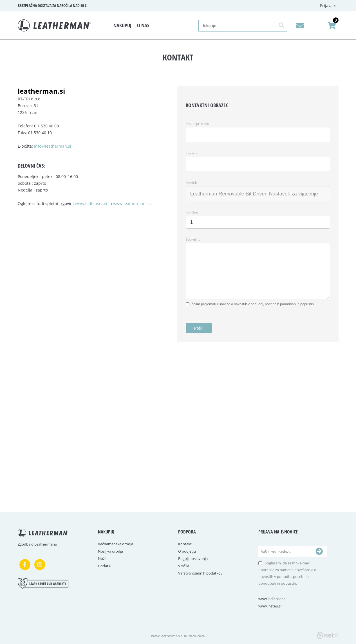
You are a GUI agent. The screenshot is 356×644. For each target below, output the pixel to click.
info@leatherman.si (53, 146)
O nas (143, 25)
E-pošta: (192, 153)
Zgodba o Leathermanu (37, 544)
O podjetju (187, 551)
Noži (102, 559)
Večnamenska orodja (116, 544)
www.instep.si (270, 606)
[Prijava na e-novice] (319, 551)
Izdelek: (192, 183)
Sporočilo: (193, 239)
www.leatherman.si (131, 203)
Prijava (328, 5)
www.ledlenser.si (91, 203)
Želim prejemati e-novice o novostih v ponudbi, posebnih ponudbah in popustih (253, 304)
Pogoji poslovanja (193, 559)
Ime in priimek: (197, 124)
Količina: (192, 212)
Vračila (184, 566)
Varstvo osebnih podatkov (200, 573)
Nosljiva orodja (110, 551)
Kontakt (185, 544)
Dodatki (105, 566)
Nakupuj (122, 25)
